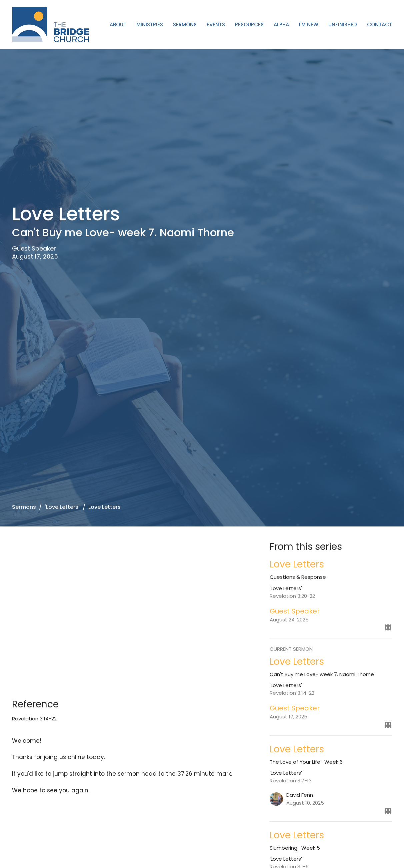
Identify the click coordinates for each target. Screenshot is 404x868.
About (118, 24)
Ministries (150, 24)
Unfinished (343, 24)
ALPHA (281, 24)
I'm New (309, 24)
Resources (249, 24)
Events (216, 24)
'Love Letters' (62, 507)
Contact (379, 24)
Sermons (185, 24)
